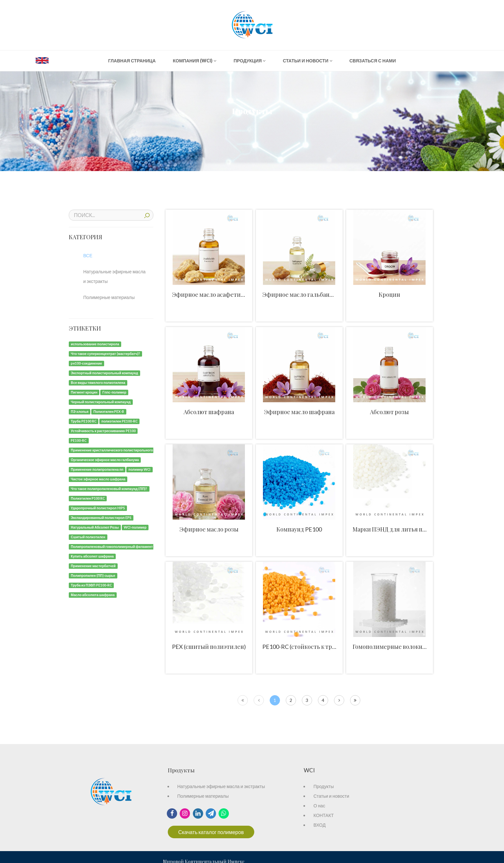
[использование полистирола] (95, 344)
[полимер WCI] (139, 469)
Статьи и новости (331, 796)
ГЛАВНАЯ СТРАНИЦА (132, 61)
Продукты (324, 786)
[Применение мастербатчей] (93, 565)
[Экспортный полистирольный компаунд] (104, 372)
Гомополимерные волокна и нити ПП (404, 647)
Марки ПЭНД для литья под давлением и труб (416, 529)
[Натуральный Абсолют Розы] (95, 527)
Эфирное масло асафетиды (210, 295)
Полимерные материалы (203, 796)
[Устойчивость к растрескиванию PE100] (103, 430)
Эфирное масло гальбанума (301, 295)
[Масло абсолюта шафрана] (93, 594)
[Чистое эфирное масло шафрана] (98, 479)
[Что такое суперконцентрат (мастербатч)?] (105, 353)
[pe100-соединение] (86, 363)
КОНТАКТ (324, 815)
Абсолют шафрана (209, 412)
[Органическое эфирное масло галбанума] (105, 459)
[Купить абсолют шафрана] (92, 556)
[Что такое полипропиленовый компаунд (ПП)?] (109, 488)
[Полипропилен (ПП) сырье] (93, 575)
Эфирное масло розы (209, 529)
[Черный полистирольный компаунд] (101, 401)
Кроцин (389, 295)
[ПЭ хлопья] (80, 411)
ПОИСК (147, 215)
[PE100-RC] (79, 440)
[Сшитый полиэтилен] (88, 536)
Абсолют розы (389, 412)
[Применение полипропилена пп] (97, 469)
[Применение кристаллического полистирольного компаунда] (121, 450)
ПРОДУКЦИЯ (250, 61)
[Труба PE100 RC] (84, 421)
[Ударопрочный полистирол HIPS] (98, 508)
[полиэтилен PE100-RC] (119, 421)
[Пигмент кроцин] (84, 392)
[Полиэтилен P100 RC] (88, 498)
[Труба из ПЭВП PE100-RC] (91, 585)
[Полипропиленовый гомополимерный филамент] (112, 546)
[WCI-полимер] (135, 527)
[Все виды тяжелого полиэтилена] (98, 382)
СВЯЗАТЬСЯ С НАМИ (373, 61)
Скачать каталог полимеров (211, 832)
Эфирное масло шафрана (299, 412)
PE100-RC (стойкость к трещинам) (309, 647)
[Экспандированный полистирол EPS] (101, 517)
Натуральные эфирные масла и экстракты (221, 786)
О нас (319, 806)
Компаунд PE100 (299, 529)
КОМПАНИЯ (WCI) (195, 61)
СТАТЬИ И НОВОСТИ (308, 61)
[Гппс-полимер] (114, 392)
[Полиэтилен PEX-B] (109, 411)
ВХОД (319, 825)
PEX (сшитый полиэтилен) (209, 647)
